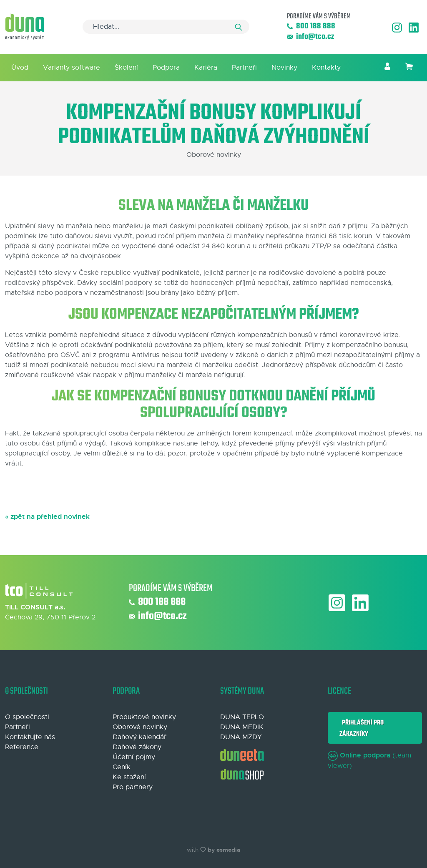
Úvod (20, 68)
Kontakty (326, 68)
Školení (126, 68)
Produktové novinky (144, 717)
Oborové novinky (140, 727)
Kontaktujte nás (30, 737)
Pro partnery (133, 787)
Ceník (122, 767)
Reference (22, 747)
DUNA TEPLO (242, 717)
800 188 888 (311, 26)
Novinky (284, 68)
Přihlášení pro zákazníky (362, 728)
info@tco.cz (310, 37)
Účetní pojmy (134, 757)
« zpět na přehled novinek (47, 517)
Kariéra (206, 68)
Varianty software (72, 68)
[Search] (166, 27)
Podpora (166, 68)
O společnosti (27, 717)
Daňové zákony (137, 747)
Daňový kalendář (139, 737)
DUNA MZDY (241, 737)
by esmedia (224, 850)
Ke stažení (129, 777)
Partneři (244, 68)
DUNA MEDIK (242, 727)
